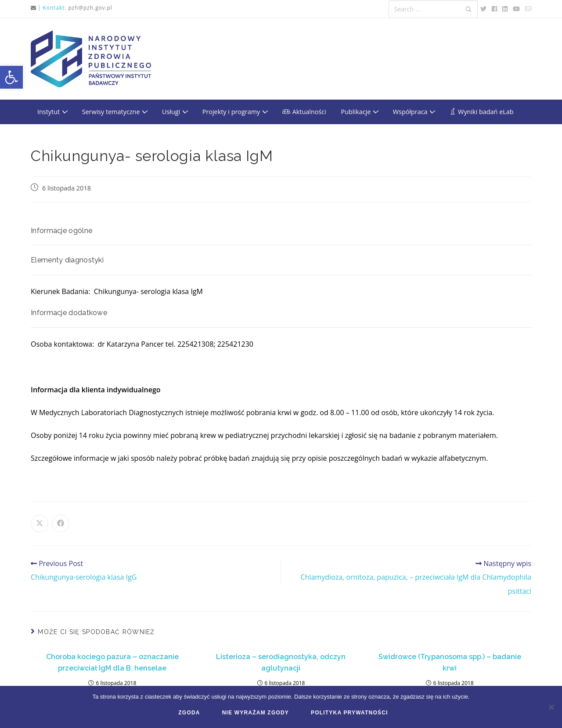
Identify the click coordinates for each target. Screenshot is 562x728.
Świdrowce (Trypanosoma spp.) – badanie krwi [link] (450, 662)
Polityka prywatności (349, 713)
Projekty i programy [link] (235, 112)
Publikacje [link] (360, 112)
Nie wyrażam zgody (256, 713)
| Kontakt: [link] (52, 8)
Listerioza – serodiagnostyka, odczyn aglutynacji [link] (281, 662)
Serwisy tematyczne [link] (115, 112)
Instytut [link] (52, 112)
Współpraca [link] (414, 112)
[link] (11, 77)
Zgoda (189, 713)
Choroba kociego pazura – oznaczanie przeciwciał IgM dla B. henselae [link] (112, 662)
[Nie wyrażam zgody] (551, 707)
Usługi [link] (175, 112)
